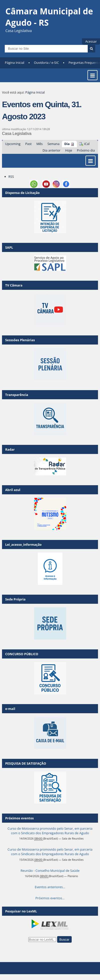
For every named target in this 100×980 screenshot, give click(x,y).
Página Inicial (15, 63)
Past (28, 144)
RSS (11, 177)
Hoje (69, 150)
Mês (39, 144)
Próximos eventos (20, 818)
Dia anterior (52, 150)
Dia (67, 144)
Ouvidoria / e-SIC (46, 63)
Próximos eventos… (50, 898)
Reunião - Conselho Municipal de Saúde (50, 871)
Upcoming (13, 144)
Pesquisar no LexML (21, 911)
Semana (53, 144)
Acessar (91, 41)
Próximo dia (86, 150)
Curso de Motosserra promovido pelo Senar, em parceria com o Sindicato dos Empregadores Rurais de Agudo (50, 831)
